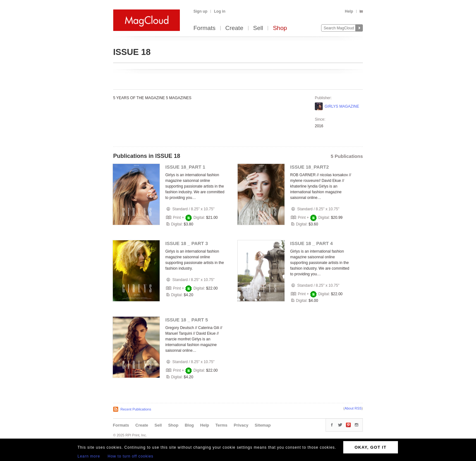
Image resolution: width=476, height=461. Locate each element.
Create (234, 28)
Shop (280, 28)
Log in (220, 11)
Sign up (200, 11)
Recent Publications (136, 409)
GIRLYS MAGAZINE (342, 106)
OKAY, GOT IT (371, 447)
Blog (189, 425)
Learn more (89, 456)
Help (349, 11)
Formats (204, 28)
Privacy (241, 425)
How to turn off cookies (131, 456)
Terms (221, 425)
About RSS (353, 408)
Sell (258, 28)
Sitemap (263, 425)
